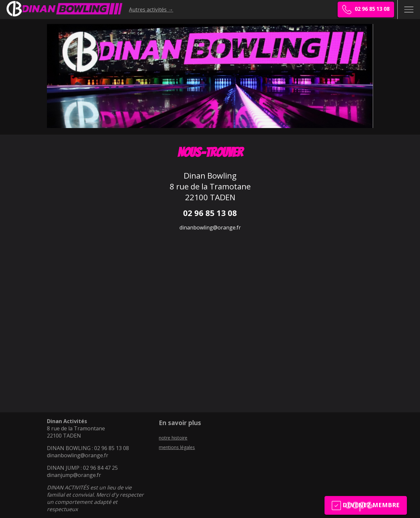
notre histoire (173, 438)
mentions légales (177, 447)
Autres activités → (151, 10)
